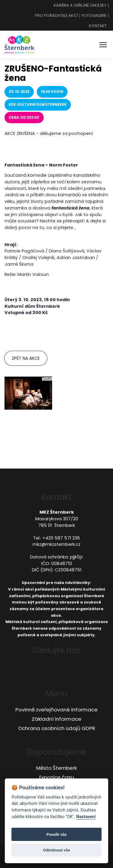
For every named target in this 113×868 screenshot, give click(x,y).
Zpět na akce (26, 358)
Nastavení (86, 817)
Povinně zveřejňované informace (56, 710)
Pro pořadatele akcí (56, 16)
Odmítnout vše (56, 850)
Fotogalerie (94, 16)
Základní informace (56, 719)
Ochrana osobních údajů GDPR (57, 728)
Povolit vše (56, 834)
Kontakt (98, 26)
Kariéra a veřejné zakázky (80, 6)
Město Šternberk (56, 768)
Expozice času (57, 777)
